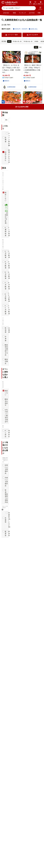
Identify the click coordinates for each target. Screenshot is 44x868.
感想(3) (28, 121)
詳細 (40, 47)
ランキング (22, 13)
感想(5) (7, 81)
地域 (14, 13)
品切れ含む (33, 29)
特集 (39, 13)
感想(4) (28, 323)
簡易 (36, 47)
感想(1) (7, 162)
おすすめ (32, 13)
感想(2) (28, 81)
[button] (40, 8)
